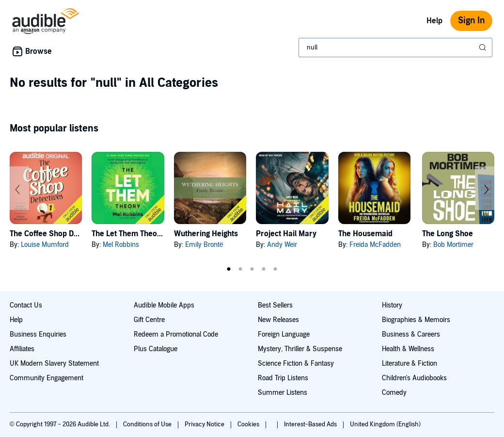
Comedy (394, 393)
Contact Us (26, 305)
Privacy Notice (205, 424)
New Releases (278, 320)
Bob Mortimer (453, 245)
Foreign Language (284, 334)
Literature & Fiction (409, 364)
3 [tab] (252, 269)
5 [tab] (275, 269)
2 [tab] (240, 269)
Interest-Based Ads (311, 424)
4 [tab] (264, 269)
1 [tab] (229, 269)
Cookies (249, 424)
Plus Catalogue (156, 349)
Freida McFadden (375, 245)
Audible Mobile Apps (164, 305)
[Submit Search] (484, 48)
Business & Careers (411, 334)
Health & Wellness (408, 349)
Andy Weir (282, 245)
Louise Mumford (45, 245)
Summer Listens (283, 393)
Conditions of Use (148, 424)
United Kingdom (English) (385, 424)
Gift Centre (149, 320)
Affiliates (22, 349)
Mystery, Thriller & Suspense (300, 349)
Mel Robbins (121, 245)
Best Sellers (275, 305)
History (392, 305)
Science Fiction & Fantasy (296, 364)
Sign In (471, 21)
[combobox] (395, 48)
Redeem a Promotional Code (176, 334)
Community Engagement (47, 378)
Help (434, 21)
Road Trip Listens (283, 378)
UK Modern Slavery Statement (54, 364)
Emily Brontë (204, 245)
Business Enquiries (38, 334)
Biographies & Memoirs (416, 320)
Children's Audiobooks (414, 378)
